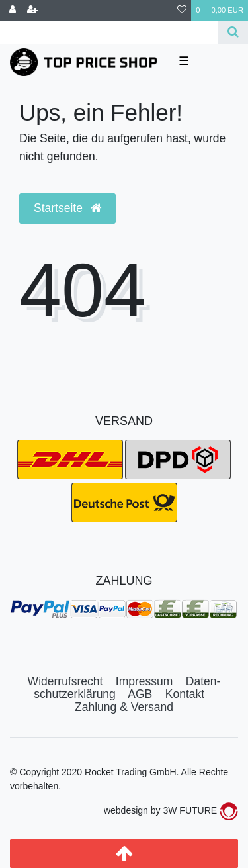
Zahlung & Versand (124, 707)
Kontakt (185, 694)
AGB (140, 694)
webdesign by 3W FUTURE (171, 810)
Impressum (145, 681)
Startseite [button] (67, 208)
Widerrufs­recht (65, 681)
